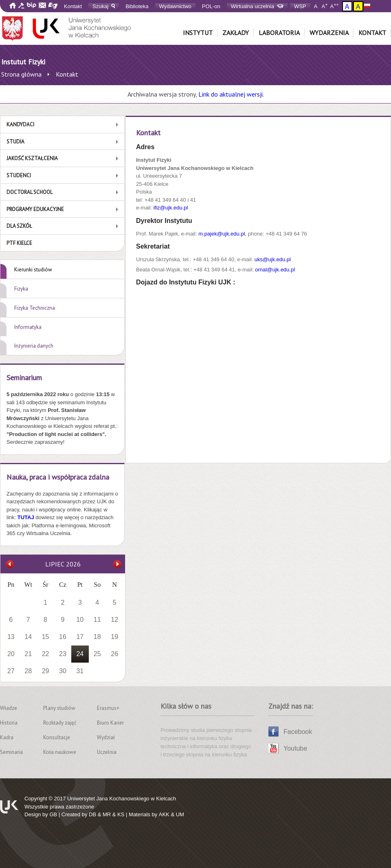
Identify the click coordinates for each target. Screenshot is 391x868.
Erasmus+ (108, 708)
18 (97, 637)
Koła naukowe (60, 752)
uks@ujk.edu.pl (273, 259)
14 (28, 637)
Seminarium (24, 378)
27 (11, 671)
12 (114, 620)
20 (11, 654)
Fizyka (21, 289)
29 (46, 671)
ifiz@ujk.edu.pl (171, 208)
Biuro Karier (110, 723)
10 (80, 620)
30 (63, 671)
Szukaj (104, 6)
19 (114, 637)
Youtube (295, 748)
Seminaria (11, 752)
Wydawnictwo (175, 6)
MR (107, 814)
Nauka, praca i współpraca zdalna (58, 477)
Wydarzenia (329, 33)
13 (11, 637)
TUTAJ (27, 517)
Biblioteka (137, 6)
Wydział (106, 737)
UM (180, 814)
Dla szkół (19, 226)
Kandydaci (20, 124)
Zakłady (236, 33)
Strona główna (21, 74)
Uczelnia (107, 752)
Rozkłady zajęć (60, 723)
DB (92, 814)
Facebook (298, 732)
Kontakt (73, 6)
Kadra (7, 737)
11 (97, 620)
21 (28, 654)
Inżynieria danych (34, 346)
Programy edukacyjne (35, 209)
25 (97, 654)
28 (28, 671)
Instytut (198, 33)
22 (46, 654)
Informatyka (28, 327)
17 (80, 637)
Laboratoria (279, 33)
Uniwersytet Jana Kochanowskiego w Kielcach (122, 799)
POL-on (211, 6)
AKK (164, 814)
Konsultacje (57, 737)
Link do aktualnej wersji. (231, 94)
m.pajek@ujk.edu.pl (222, 234)
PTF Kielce (19, 243)
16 (63, 637)
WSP (300, 6)
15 (46, 637)
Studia (15, 142)
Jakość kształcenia (32, 158)
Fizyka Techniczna (35, 308)
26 (114, 654)
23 (63, 654)
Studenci (19, 175)
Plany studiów (59, 708)
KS (121, 814)
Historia (9, 723)
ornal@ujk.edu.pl (275, 270)
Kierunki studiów (33, 270)
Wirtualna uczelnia (257, 6)
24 (80, 654)
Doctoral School (30, 192)
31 (80, 671)
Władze (9, 708)
